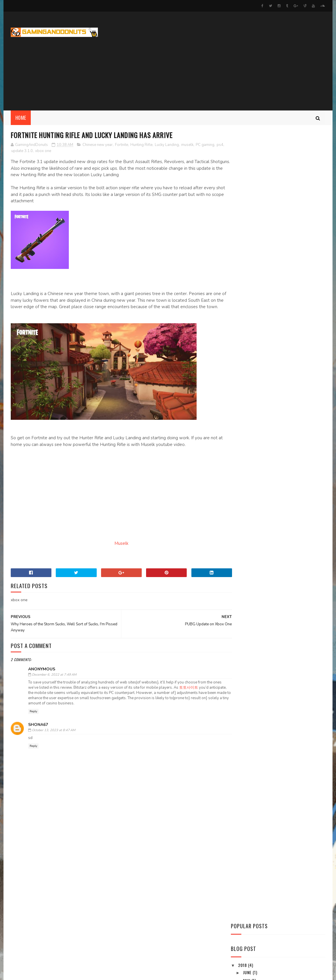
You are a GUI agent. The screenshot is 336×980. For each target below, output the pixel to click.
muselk (187, 145)
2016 (243, 314)
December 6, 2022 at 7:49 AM (54, 682)
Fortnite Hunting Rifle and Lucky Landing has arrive (283, 292)
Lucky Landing (167, 145)
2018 (243, 251)
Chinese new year (98, 145)
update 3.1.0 (31, 151)
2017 (243, 306)
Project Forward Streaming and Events (61, 957)
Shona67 (38, 731)
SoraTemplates (38, 973)
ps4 (15, 151)
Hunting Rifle (141, 145)
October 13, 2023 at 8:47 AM (54, 737)
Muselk (116, 550)
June (248, 258)
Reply (33, 718)
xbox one (52, 151)
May (247, 266)
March (250, 274)
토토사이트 (198, 694)
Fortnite (122, 145)
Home (21, 118)
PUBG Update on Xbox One (266, 282)
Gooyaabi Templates (89, 973)
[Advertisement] (220, 61)
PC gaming (205, 145)
